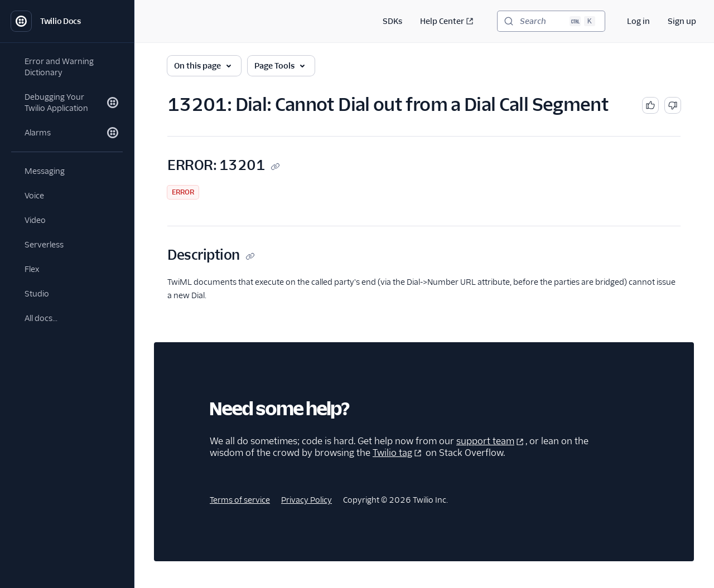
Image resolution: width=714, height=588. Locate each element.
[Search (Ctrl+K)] (551, 21)
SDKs (392, 21)
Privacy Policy (307, 500)
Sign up (682, 21)
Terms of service (240, 500)
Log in (638, 21)
